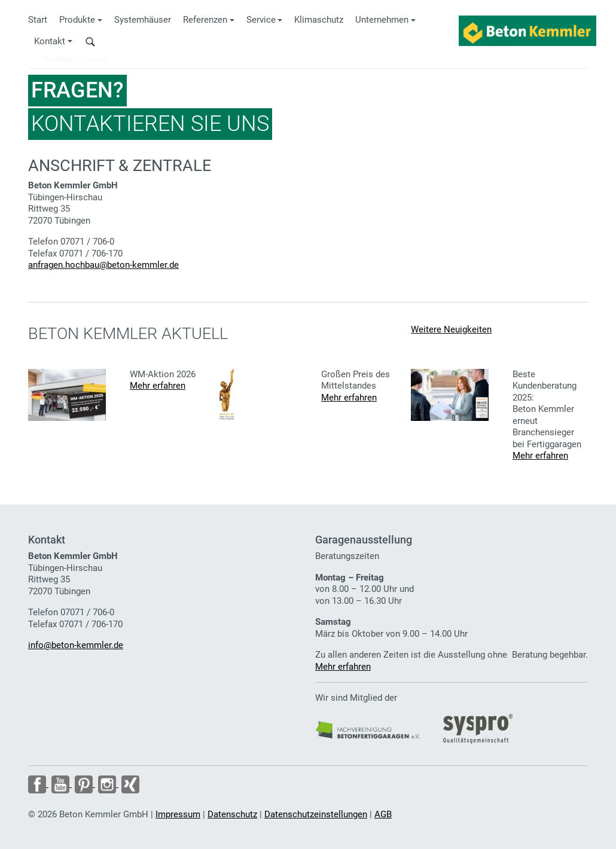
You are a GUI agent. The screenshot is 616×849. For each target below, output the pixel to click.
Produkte (77, 20)
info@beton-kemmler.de (76, 645)
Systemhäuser (143, 20)
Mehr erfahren (158, 386)
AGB (383, 814)
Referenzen (205, 20)
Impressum (178, 814)
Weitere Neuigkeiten (451, 329)
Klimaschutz (319, 20)
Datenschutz (232, 814)
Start (38, 20)
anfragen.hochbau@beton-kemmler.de (103, 265)
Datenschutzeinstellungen (316, 814)
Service (261, 20)
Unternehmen (382, 20)
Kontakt (50, 41)
